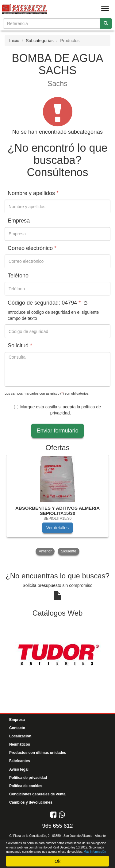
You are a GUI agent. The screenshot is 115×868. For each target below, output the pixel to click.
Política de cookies (26, 786)
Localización (20, 736)
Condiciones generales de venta (37, 794)
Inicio (14, 41)
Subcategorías (40, 41)
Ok (57, 861)
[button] (85, 303)
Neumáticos (20, 744)
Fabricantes (19, 761)
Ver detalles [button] (57, 528)
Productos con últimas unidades (38, 753)
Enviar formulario (57, 431)
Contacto (17, 728)
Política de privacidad (28, 778)
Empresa (17, 720)
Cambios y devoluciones (31, 802)
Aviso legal (19, 769)
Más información (95, 852)
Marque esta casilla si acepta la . (57, 410)
